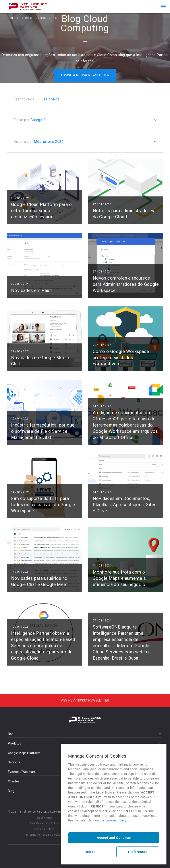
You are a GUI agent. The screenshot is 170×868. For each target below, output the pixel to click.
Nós (11, 734)
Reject (90, 852)
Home (10, 19)
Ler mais (44, 192)
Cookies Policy (44, 829)
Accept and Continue (114, 838)
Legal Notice (44, 818)
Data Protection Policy (44, 823)
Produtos (15, 743)
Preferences (138, 852)
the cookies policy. (113, 820)
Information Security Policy (44, 835)
